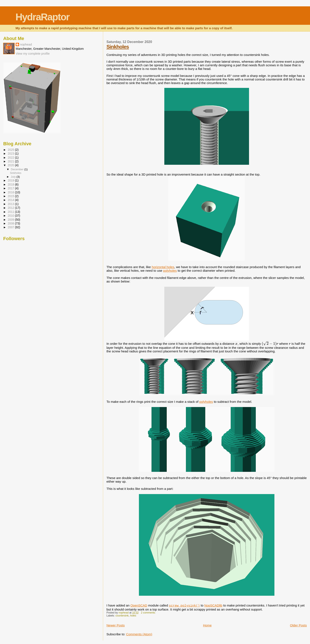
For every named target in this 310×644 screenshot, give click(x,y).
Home (207, 625)
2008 (11, 224)
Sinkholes (118, 47)
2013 (11, 204)
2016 (11, 192)
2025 (11, 150)
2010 (11, 216)
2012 (11, 208)
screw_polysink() (184, 606)
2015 (11, 196)
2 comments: (149, 613)
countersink (122, 616)
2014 (11, 200)
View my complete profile (33, 54)
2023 (11, 154)
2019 (11, 181)
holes (133, 616)
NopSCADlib (213, 605)
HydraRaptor (42, 17)
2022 (11, 158)
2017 (11, 188)
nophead (26, 44)
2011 (11, 212)
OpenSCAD (139, 605)
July (14, 177)
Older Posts (298, 625)
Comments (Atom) (139, 634)
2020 (11, 165)
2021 (11, 161)
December (18, 169)
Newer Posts (116, 625)
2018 (11, 185)
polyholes (170, 271)
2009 (11, 220)
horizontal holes (163, 267)
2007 (11, 227)
